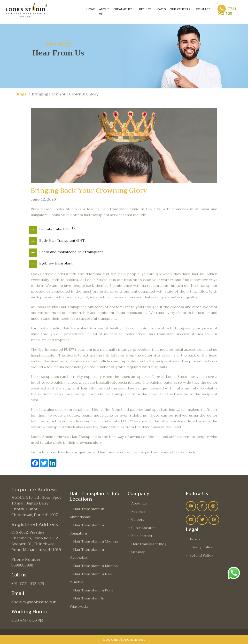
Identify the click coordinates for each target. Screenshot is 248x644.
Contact (203, 9)
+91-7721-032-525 (28, 584)
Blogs (21, 94)
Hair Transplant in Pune (93, 590)
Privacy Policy (201, 547)
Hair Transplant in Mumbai (96, 566)
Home (91, 9)
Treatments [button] (123, 9)
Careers (138, 520)
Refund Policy (201, 555)
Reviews (138, 511)
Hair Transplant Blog (149, 544)
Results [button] (145, 9)
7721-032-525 (228, 11)
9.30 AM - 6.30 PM (27, 621)
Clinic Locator (143, 528)
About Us (104, 12)
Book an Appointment (124, 639)
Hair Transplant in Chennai (96, 541)
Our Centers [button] (180, 9)
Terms (195, 539)
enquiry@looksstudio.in (34, 602)
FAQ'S (162, 9)
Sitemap (138, 552)
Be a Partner (142, 536)
